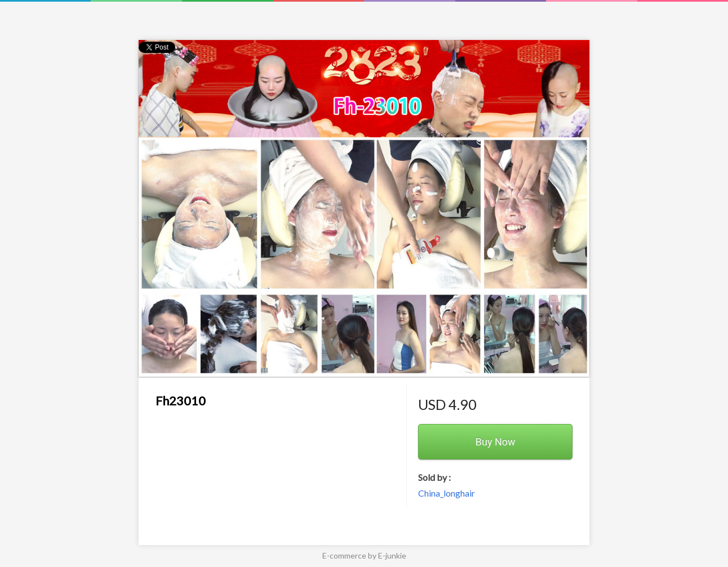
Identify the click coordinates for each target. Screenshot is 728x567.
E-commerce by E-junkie (364, 555)
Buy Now (496, 442)
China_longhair (447, 493)
